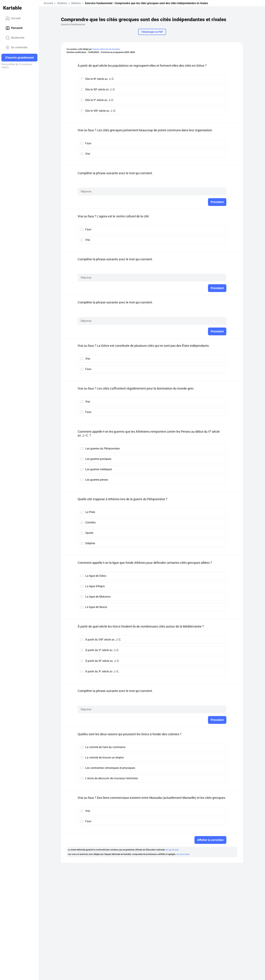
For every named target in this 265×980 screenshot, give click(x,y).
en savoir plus (172, 850)
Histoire (76, 3)
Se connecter (17, 47)
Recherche (15, 38)
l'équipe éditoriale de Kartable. (106, 49)
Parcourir (14, 28)
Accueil (13, 18)
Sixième (62, 3)
